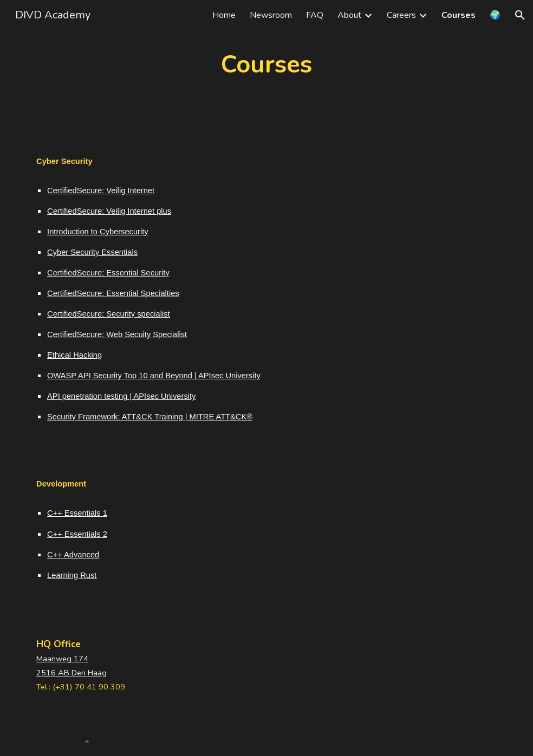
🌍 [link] (495, 15)
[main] (266, 65)
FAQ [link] (315, 15)
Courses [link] (459, 15)
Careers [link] (401, 15)
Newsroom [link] (271, 15)
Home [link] (224, 15)
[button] (520, 15)
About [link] (349, 15)
